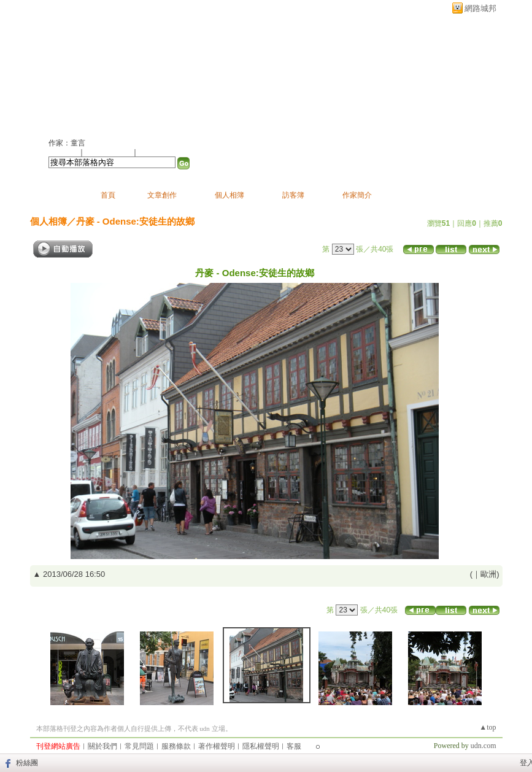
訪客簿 (293, 195)
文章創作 (162, 195)
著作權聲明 (217, 746)
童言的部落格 (94, 71)
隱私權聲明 (261, 746)
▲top (488, 727)
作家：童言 (67, 143)
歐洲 (488, 574)
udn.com (484, 746)
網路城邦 (480, 8)
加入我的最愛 (109, 152)
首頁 (108, 195)
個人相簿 (229, 195)
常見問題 (139, 746)
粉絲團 (27, 763)
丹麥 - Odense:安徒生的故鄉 (135, 221)
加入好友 (63, 152)
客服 (294, 746)
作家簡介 (357, 195)
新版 (187, 71)
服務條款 (176, 746)
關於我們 (102, 746)
